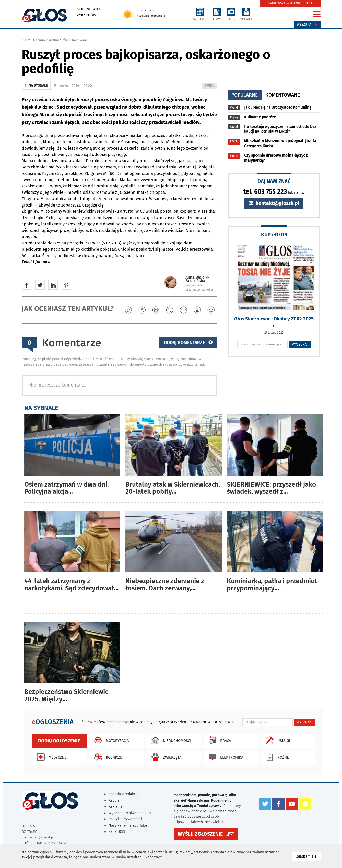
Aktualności (58, 40)
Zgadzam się (308, 856)
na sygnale (80, 40)
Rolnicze (107, 757)
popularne (245, 95)
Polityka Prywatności (125, 819)
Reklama (116, 807)
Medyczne (50, 757)
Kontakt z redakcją (124, 794)
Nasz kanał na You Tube (128, 825)
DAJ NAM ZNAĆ (274, 181)
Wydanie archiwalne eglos (130, 813)
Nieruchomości (170, 740)
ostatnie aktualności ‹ (200, 290)
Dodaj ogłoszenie (59, 741)
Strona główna (33, 40)
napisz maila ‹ (195, 285)
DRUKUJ (211, 86)
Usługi (277, 740)
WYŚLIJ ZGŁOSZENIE (200, 834)
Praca (219, 740)
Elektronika (225, 757)
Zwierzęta (165, 757)
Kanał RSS (117, 832)
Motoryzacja (110, 740)
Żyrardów (86, 15)
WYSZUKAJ (300, 344)
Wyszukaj (307, 25)
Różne (276, 757)
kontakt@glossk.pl (274, 203)
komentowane (283, 95)
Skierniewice (89, 9)
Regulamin (117, 800)
